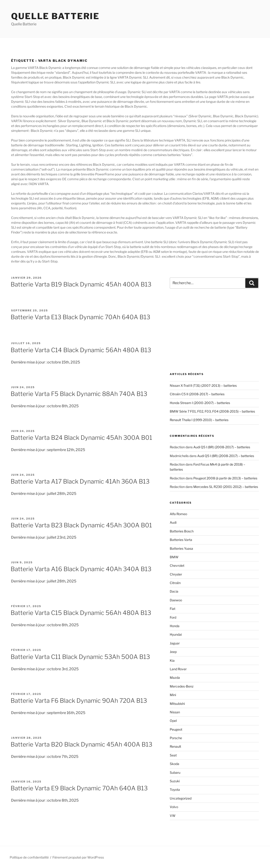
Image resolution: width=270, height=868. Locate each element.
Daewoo (176, 600)
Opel (173, 721)
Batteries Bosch (182, 531)
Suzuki (175, 781)
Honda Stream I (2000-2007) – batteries (200, 403)
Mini (173, 695)
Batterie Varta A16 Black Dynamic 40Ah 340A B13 (81, 569)
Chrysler (176, 574)
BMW (174, 557)
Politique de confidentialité (29, 857)
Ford (173, 617)
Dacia (174, 591)
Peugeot (176, 729)
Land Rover (178, 669)
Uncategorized (181, 798)
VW (173, 816)
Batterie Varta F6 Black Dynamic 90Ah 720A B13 (79, 701)
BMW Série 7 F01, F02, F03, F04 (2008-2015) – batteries (212, 411)
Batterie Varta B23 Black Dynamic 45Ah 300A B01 (81, 525)
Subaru (175, 772)
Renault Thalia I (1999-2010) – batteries (199, 420)
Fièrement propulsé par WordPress (78, 857)
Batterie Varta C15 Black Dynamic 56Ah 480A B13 (81, 613)
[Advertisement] (214, 331)
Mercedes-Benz (182, 686)
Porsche (176, 738)
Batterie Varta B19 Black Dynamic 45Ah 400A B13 (81, 284)
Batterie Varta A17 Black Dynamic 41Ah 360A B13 (80, 481)
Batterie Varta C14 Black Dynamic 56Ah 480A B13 (81, 350)
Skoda (174, 764)
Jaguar (175, 643)
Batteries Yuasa (181, 548)
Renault (175, 746)
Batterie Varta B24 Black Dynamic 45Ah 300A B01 (81, 438)
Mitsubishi (177, 704)
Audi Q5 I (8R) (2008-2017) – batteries (222, 447)
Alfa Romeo (178, 514)
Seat (173, 755)
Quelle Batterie (55, 16)
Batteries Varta (181, 540)
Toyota (175, 790)
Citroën (175, 583)
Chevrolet (177, 565)
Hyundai (176, 634)
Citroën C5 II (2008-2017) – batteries (197, 394)
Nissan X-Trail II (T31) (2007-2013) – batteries (203, 385)
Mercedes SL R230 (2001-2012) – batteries (226, 487)
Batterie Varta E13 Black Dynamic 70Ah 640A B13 (80, 317)
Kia (172, 660)
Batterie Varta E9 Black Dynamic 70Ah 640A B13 (79, 788)
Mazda (175, 678)
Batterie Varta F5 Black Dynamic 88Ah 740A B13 (79, 394)
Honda (175, 626)
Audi (173, 522)
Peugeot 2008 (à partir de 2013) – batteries (225, 478)
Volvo (174, 807)
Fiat (173, 609)
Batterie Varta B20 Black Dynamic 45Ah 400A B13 (81, 744)
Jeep (173, 652)
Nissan (175, 712)
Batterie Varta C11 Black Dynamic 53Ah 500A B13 (80, 657)
